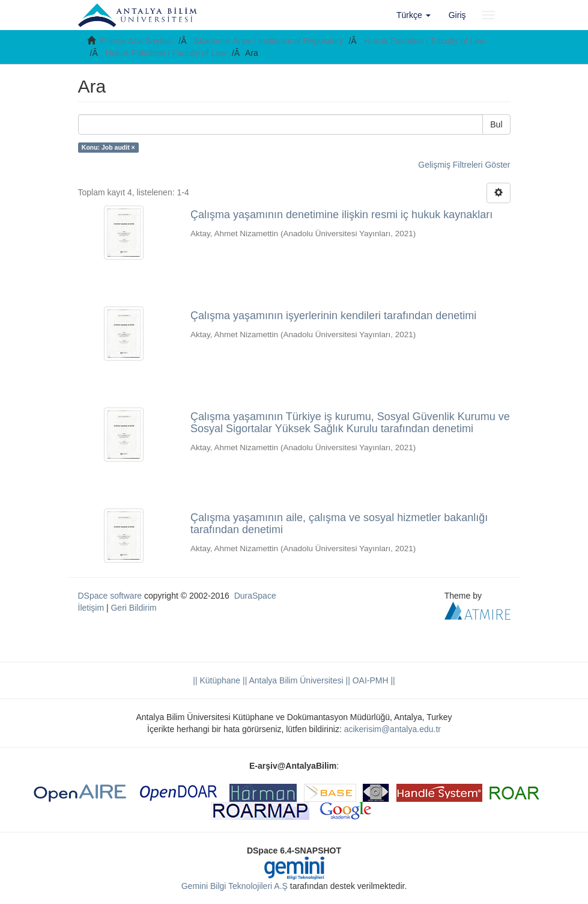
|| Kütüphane (217, 680)
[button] (414, 15)
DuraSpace (255, 596)
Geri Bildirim (133, 608)
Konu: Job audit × (108, 147)
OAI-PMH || (373, 680)
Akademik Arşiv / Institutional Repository (269, 41)
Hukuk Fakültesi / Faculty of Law (425, 41)
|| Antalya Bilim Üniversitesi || (295, 680)
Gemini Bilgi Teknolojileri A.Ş (235, 886)
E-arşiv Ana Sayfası (136, 41)
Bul (496, 124)
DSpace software (110, 596)
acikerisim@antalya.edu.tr (393, 729)
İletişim (91, 608)
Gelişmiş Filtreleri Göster (464, 165)
